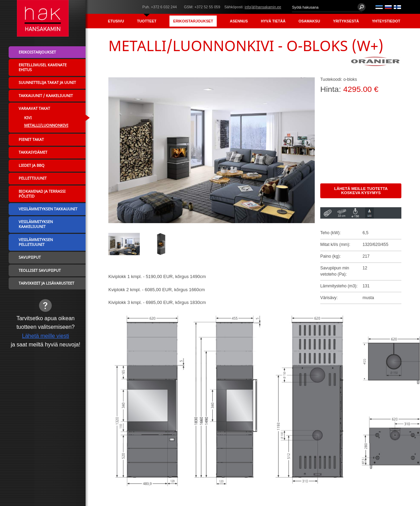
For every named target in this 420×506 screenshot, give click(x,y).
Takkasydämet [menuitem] (33, 152)
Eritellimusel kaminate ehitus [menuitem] (43, 67)
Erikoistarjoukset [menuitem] (193, 21)
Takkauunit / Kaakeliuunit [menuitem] (46, 96)
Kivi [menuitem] (28, 118)
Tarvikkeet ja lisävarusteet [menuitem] (46, 283)
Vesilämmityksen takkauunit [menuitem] (48, 209)
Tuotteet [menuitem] (147, 21)
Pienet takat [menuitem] (31, 140)
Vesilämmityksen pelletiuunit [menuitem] (36, 242)
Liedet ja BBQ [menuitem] (32, 165)
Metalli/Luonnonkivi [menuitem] (46, 125)
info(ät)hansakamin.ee (263, 7)
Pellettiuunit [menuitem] (33, 178)
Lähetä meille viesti (46, 336)
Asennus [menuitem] (239, 21)
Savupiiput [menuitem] (30, 257)
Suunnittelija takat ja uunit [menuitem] (47, 83)
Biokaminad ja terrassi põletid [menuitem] (42, 194)
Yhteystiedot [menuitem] (386, 21)
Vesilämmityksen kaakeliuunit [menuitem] (36, 224)
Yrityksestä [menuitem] (346, 21)
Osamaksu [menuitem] (309, 21)
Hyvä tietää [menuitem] (273, 21)
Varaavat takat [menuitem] (34, 108)
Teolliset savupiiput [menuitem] (40, 270)
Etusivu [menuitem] (116, 21)
